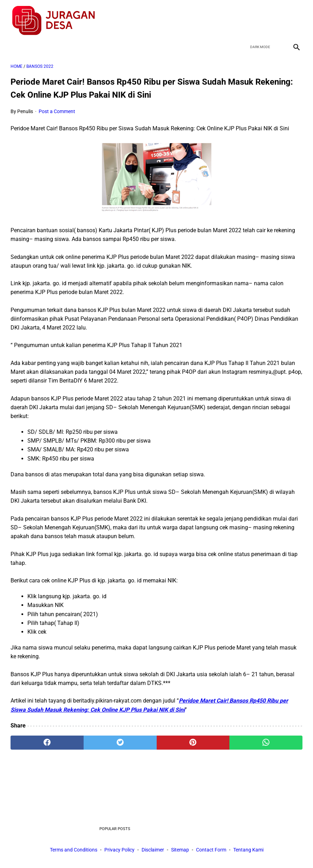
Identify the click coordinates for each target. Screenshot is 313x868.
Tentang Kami (248, 850)
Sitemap (180, 850)
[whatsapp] (266, 740)
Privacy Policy (119, 850)
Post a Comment (57, 109)
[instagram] (295, 19)
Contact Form (211, 850)
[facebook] (245, 19)
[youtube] (278, 19)
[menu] (15, 44)
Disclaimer (153, 850)
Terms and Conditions (74, 850)
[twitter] (262, 19)
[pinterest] (193, 740)
